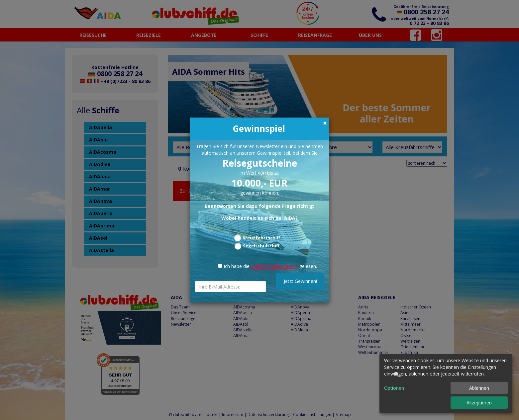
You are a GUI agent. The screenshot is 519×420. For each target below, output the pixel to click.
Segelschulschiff (261, 246)
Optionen (394, 388)
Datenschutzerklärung (274, 266)
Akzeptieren (479, 403)
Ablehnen (479, 388)
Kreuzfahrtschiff (261, 238)
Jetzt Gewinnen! (300, 281)
